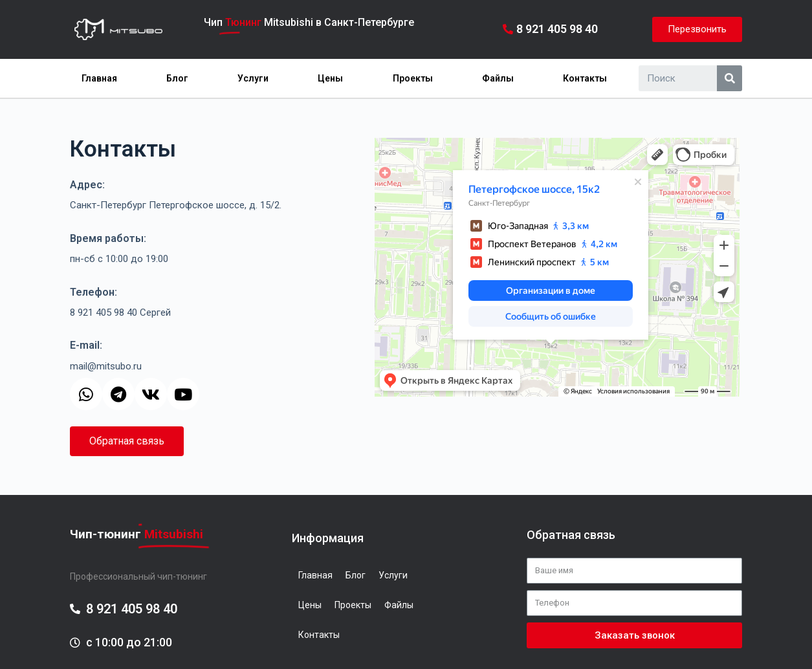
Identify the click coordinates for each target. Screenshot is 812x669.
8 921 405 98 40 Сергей (120, 313)
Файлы (498, 78)
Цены (330, 78)
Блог (177, 78)
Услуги (253, 78)
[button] (697, 29)
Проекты (413, 78)
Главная (99, 78)
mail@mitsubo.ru (106, 366)
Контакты (585, 78)
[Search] (730, 78)
